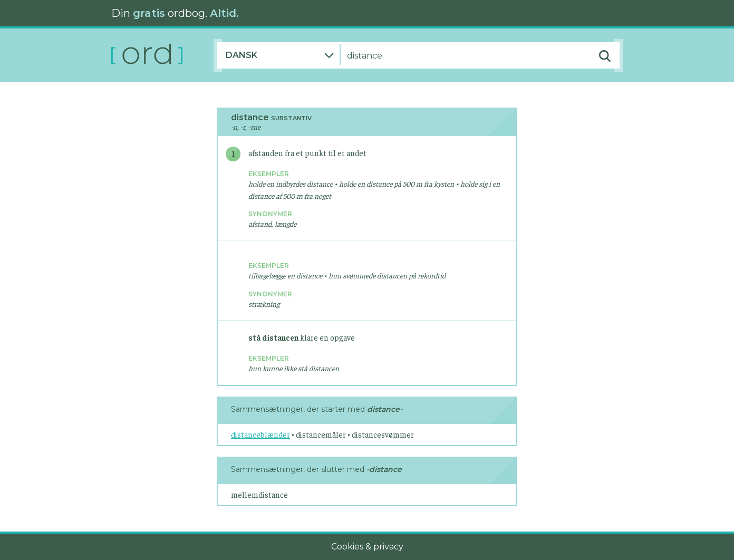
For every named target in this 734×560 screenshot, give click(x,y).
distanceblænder (260, 434)
